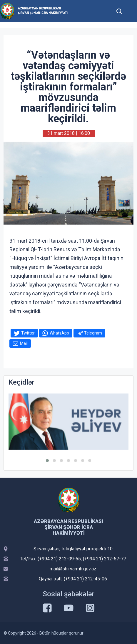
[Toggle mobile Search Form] (119, 10)
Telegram (93, 333)
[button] (47, 461)
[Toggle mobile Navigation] (131, 11)
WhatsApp (59, 333)
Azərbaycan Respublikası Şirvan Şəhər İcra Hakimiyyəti (43, 11)
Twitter (28, 333)
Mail (24, 343)
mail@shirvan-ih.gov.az (73, 569)
